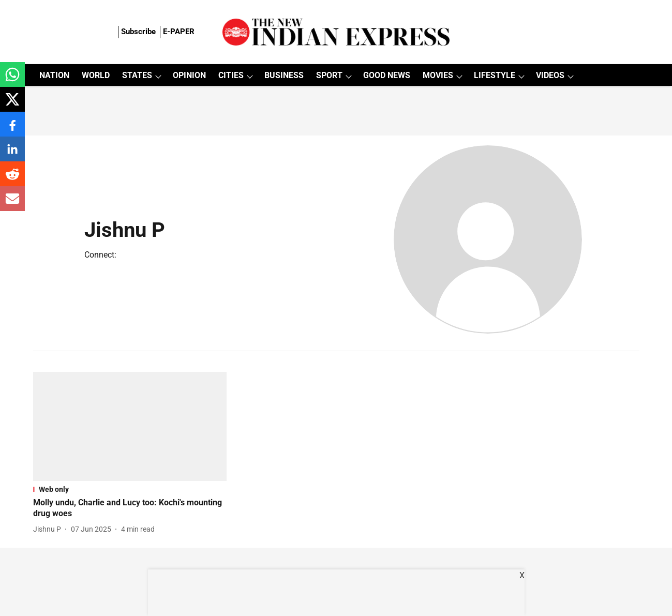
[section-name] (130, 489)
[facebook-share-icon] (12, 130)
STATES (137, 75)
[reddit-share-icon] (12, 179)
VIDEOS (550, 75)
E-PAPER (179, 32)
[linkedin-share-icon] (12, 154)
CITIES (231, 75)
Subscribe (138, 32)
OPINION (189, 75)
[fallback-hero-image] (130, 426)
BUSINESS (284, 75)
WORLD (96, 75)
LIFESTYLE (495, 75)
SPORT (329, 75)
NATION (54, 75)
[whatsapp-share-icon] (12, 80)
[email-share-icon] (12, 204)
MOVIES (438, 75)
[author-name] (49, 529)
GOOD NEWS (387, 75)
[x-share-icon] (12, 105)
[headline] (130, 508)
